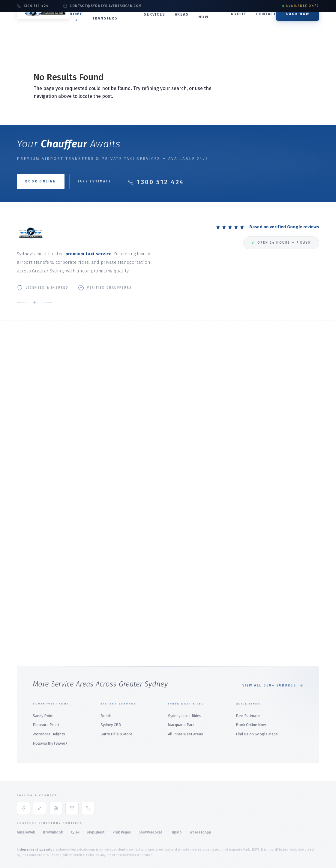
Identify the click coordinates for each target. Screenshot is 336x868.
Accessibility (279, 848)
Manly (22, 493)
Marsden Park (134, 546)
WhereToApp (200, 802)
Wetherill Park (134, 555)
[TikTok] (40, 779)
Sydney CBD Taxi (241, 439)
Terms (210, 848)
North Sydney (133, 503)
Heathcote (236, 541)
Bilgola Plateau (31, 541)
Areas (184, 23)
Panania (234, 522)
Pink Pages (122, 802)
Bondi (232, 612)
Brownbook (53, 802)
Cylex (75, 802)
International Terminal (141, 368)
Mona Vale (26, 503)
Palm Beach (27, 512)
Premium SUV (239, 387)
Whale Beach (28, 569)
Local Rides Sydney (244, 429)
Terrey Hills (27, 579)
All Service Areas (32, 443)
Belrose (24, 531)
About (238, 23)
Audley (232, 593)
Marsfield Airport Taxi (141, 411)
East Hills (235, 513)
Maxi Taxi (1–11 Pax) (244, 396)
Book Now (207, 23)
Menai (232, 532)
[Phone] (88, 779)
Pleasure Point (46, 695)
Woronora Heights (49, 704)
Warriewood (28, 560)
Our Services (28, 377)
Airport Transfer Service (143, 387)
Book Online (28, 396)
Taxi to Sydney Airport (141, 358)
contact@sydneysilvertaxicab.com (102, 6)
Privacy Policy (241, 848)
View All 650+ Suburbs (273, 656)
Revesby (234, 503)
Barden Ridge (238, 584)
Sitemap (311, 848)
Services (157, 23)
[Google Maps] (56, 779)
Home (83, 23)
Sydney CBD (111, 695)
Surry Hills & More (116, 704)
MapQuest (96, 802)
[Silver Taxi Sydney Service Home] (47, 27)
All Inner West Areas (186, 704)
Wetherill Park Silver (140, 565)
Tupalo (176, 802)
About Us (25, 368)
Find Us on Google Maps (257, 704)
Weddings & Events (244, 406)
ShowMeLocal (150, 802)
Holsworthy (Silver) (50, 714)
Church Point (28, 550)
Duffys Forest (29, 588)
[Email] (72, 779)
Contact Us (27, 415)
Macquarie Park (240, 448)
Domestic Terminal (138, 377)
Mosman (129, 494)
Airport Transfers (112, 24)
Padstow (234, 565)
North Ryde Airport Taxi (142, 420)
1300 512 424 (33, 6)
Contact (266, 23)
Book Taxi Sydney (32, 424)
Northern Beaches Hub (37, 484)
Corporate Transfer (244, 368)
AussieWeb (26, 802)
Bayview (24, 522)
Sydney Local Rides (185, 686)
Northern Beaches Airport (145, 429)
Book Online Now (251, 695)
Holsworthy (237, 494)
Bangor (233, 603)
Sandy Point (43, 686)
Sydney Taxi (27, 434)
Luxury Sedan (238, 377)
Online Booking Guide (36, 405)
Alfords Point (239, 574)
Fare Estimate (108, 181)
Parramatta (132, 536)
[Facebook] (23, 779)
